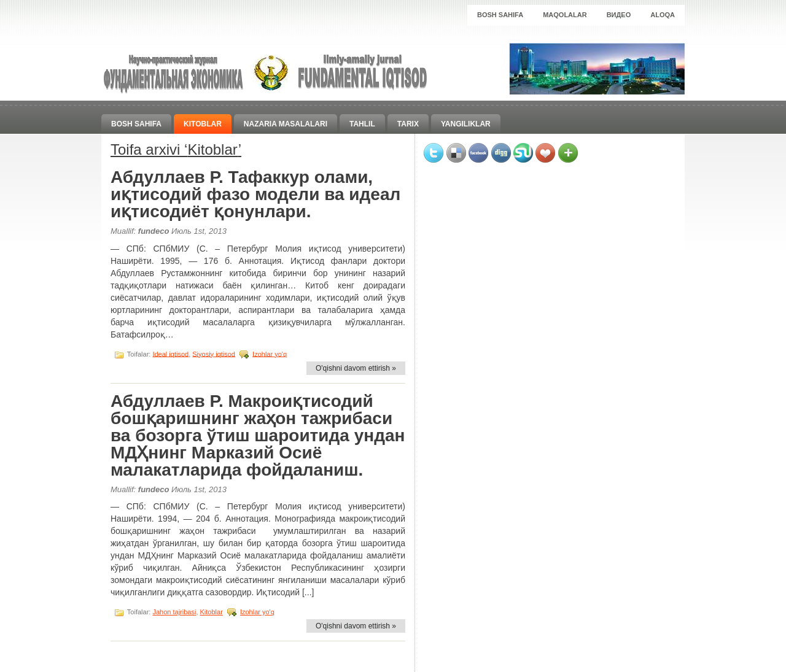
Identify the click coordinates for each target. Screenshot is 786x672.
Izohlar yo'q (270, 353)
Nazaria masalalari (286, 124)
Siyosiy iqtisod (214, 353)
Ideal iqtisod (170, 353)
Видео (619, 15)
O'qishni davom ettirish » (356, 368)
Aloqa (663, 15)
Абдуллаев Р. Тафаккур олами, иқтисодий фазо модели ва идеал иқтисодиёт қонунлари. (255, 194)
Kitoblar (203, 124)
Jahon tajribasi (174, 612)
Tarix (408, 124)
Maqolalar (565, 15)
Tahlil (362, 124)
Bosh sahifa (500, 15)
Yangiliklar (466, 124)
